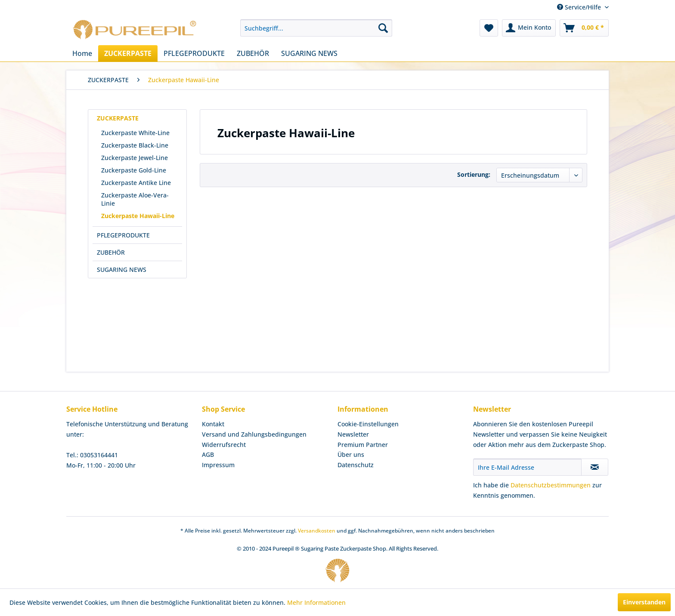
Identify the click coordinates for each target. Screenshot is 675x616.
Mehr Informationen (316, 602)
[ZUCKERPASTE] (128, 53)
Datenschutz (356, 465)
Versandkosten (317, 531)
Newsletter (353, 434)
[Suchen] (383, 28)
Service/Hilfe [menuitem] (580, 7)
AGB (208, 454)
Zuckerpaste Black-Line (135, 145)
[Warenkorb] (584, 28)
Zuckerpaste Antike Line (136, 183)
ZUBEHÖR (111, 252)
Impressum (218, 465)
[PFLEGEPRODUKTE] (194, 53)
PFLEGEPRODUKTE (123, 235)
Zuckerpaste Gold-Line (134, 170)
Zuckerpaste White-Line (135, 133)
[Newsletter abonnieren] (595, 467)
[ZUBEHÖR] (253, 53)
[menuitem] (316, 28)
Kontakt (213, 424)
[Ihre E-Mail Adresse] (527, 467)
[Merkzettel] (489, 28)
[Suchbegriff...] (316, 28)
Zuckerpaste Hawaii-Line (138, 216)
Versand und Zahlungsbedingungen (254, 434)
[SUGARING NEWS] (309, 53)
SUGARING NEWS (122, 269)
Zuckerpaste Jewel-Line (135, 158)
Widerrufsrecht (224, 445)
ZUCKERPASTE (118, 118)
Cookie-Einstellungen (368, 424)
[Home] (82, 53)
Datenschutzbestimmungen (551, 485)
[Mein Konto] (529, 28)
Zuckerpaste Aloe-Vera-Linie (135, 199)
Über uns (351, 454)
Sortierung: (474, 174)
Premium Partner (363, 445)
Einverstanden (644, 602)
